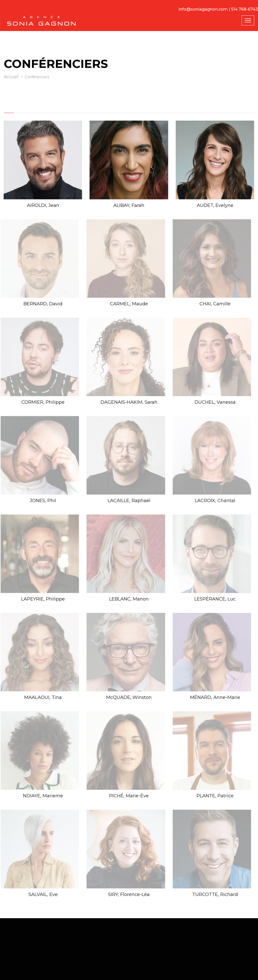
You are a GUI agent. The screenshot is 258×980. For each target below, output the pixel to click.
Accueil (11, 77)
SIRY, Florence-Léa (129, 894)
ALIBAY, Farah (129, 205)
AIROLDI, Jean (43, 205)
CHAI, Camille (215, 304)
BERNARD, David (43, 304)
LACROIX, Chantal (215, 501)
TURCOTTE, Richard (215, 894)
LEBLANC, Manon (129, 599)
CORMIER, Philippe (43, 402)
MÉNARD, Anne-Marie (215, 697)
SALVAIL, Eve (43, 894)
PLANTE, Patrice (215, 796)
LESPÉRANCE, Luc (215, 599)
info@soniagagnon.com (203, 9)
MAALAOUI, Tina (43, 697)
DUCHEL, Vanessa (215, 402)
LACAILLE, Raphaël (129, 501)
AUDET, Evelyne (215, 205)
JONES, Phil (43, 501)
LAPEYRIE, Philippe (43, 599)
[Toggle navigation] (248, 20)
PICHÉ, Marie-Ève (129, 796)
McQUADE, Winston (129, 697)
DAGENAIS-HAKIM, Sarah (129, 402)
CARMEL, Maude (129, 304)
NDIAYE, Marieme (43, 796)
